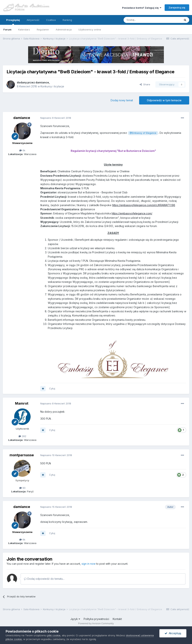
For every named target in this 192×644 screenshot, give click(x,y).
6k (22, 150)
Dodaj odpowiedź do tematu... (44, 579)
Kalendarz (24, 30)
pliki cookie (54, 635)
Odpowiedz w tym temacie (164, 100)
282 (22, 436)
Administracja (64, 30)
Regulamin (43, 30)
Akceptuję (173, 633)
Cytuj (52, 388)
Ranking (67, 20)
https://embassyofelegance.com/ (132, 213)
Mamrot (22, 403)
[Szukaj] (143, 20)
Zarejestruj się (177, 8)
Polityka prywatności (96, 619)
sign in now (88, 564)
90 (22, 488)
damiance (42, 82)
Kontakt (117, 619)
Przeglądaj (13, 22)
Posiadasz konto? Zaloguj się (142, 8)
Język (75, 619)
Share (145, 84)
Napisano (56, 118)
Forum (7, 30)
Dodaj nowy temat (122, 100)
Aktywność (33, 20)
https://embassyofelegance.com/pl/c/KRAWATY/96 (144, 205)
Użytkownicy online (90, 30)
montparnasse (22, 455)
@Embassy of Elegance (143, 133)
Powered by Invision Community (96, 623)
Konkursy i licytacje (52, 86)
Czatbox (51, 20)
